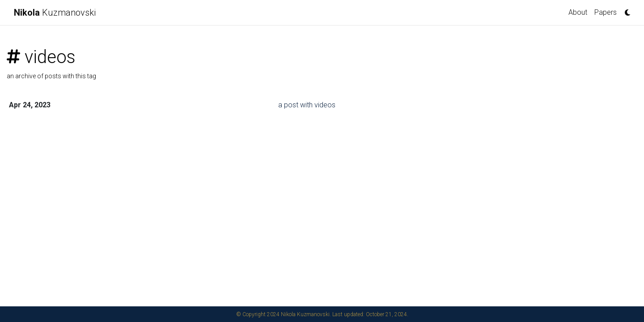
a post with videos (307, 105)
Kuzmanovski (55, 13)
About (578, 12)
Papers (606, 12)
